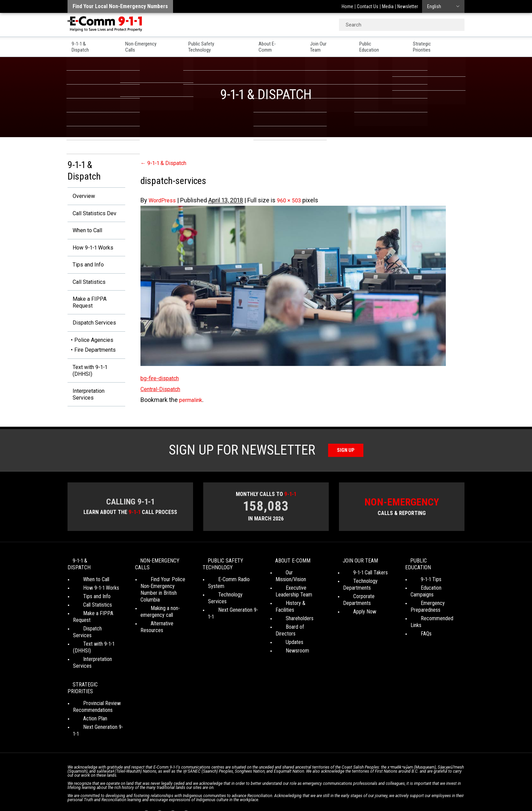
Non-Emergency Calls (147, 44)
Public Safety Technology (217, 44)
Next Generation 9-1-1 (231, 610)
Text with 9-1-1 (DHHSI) (87, 379)
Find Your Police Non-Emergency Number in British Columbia (164, 599)
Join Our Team (332, 44)
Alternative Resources (164, 630)
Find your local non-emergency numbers (120, 6)
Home (347, 6)
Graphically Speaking (291, 794)
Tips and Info (85, 268)
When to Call (84, 232)
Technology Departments (357, 598)
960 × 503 (293, 200)
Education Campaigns (433, 594)
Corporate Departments (368, 610)
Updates (284, 635)
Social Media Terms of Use (264, 787)
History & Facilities (295, 610)
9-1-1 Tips (421, 586)
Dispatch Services (92, 330)
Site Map (361, 787)
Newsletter (408, 6)
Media (388, 6)
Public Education (385, 44)
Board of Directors (295, 626)
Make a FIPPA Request (85, 308)
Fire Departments (95, 357)
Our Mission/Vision (295, 586)
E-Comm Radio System (233, 593)
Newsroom (287, 643)
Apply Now (355, 618)
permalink (192, 400)
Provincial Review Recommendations (93, 679)
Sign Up (346, 461)
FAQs (416, 626)
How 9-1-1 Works (90, 250)
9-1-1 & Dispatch (86, 44)
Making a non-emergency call (157, 618)
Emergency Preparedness (425, 606)
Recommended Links (433, 618)
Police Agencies (94, 347)
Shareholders (289, 618)
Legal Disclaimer (331, 787)
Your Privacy (218, 787)
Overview (80, 196)
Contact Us (368, 6)
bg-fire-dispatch (162, 378)
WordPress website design (233, 794)
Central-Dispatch (163, 389)
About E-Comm (281, 44)
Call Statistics (86, 286)
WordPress (164, 200)
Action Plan (85, 691)
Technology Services (230, 601)
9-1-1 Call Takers (360, 586)
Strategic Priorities (443, 44)
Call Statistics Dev (92, 214)
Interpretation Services (86, 404)
